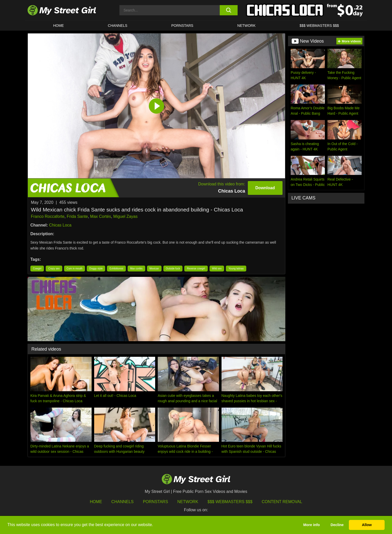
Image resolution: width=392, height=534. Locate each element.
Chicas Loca (60, 225)
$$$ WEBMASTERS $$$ (319, 26)
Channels (122, 502)
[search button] (229, 10)
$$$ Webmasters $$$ (230, 502)
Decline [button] (337, 525)
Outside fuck (173, 269)
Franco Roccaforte (48, 216)
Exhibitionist (116, 269)
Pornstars (182, 26)
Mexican (154, 269)
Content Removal (282, 502)
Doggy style (96, 269)
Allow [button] (367, 525)
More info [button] (311, 525)
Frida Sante (77, 216)
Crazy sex (54, 269)
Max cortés (136, 269)
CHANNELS (118, 26)
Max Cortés (101, 216)
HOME (58, 26)
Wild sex (217, 269)
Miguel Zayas (125, 216)
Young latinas (236, 269)
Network (247, 26)
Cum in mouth (75, 269)
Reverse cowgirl (196, 269)
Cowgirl (37, 269)
